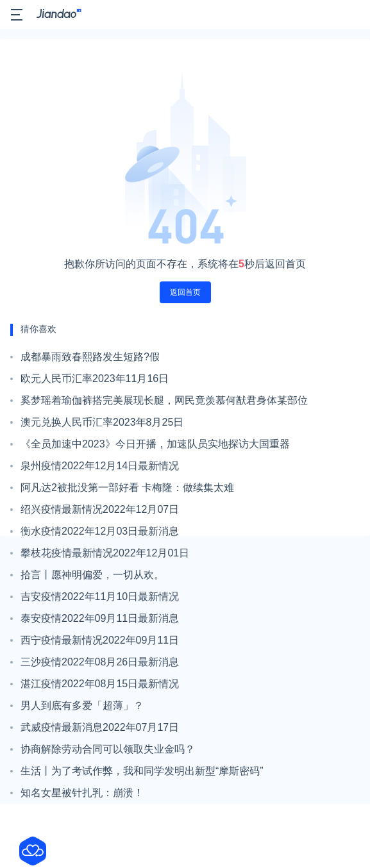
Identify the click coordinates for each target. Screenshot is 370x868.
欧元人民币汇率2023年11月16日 (95, 379)
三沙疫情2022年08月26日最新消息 (100, 662)
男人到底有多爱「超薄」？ (82, 705)
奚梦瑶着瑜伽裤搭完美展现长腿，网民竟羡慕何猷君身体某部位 (164, 400)
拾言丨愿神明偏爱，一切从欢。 (92, 575)
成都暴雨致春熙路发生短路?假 (90, 357)
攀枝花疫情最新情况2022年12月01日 (105, 553)
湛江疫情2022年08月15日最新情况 (100, 684)
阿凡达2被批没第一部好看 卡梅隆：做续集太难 (127, 488)
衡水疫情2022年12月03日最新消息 (100, 531)
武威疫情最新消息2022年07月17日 (100, 727)
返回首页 (185, 292)
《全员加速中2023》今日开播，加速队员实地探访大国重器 (155, 444)
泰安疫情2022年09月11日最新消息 (100, 618)
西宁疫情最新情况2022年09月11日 (100, 640)
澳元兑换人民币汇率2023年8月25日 (102, 422)
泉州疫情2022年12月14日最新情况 (100, 466)
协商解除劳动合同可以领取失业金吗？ (108, 749)
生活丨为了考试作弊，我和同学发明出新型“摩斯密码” (142, 771)
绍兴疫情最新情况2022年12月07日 (100, 509)
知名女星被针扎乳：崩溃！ (82, 793)
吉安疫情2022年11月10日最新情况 (100, 597)
